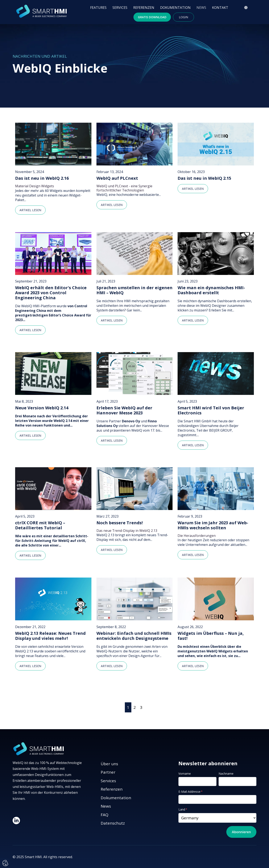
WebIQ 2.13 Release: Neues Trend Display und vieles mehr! (50, 636)
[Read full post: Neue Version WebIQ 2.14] (53, 373)
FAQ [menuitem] (105, 815)
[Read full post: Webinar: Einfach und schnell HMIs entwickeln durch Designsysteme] (135, 599)
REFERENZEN (144, 8)
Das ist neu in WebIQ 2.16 (42, 178)
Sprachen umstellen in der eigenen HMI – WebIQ (134, 290)
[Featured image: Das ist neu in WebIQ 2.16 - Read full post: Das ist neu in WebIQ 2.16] (53, 144)
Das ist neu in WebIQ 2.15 (204, 178)
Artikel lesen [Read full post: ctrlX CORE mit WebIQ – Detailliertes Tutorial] (30, 555)
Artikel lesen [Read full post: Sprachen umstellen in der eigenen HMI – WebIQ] (112, 320)
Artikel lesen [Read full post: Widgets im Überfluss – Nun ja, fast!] (193, 666)
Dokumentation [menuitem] (116, 798)
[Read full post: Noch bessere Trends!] (135, 489)
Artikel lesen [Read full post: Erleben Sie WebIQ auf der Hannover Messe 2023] (112, 441)
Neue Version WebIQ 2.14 (42, 408)
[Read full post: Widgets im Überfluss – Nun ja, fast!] (216, 599)
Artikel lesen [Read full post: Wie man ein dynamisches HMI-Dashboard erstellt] (193, 320)
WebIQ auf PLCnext (117, 178)
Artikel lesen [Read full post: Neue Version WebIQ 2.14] (30, 435)
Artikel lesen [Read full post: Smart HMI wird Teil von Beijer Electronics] (193, 445)
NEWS (201, 8)
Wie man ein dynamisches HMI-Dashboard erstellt (211, 290)
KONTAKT (220, 8)
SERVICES (120, 8)
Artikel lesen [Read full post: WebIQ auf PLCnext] (112, 205)
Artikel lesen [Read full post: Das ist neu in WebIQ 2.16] (30, 210)
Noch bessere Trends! (120, 523)
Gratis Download (152, 17)
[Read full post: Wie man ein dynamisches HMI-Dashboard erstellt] (216, 254)
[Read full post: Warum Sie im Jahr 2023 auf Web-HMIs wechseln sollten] (216, 489)
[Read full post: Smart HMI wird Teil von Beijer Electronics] (216, 373)
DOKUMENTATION (175, 8)
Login (183, 17)
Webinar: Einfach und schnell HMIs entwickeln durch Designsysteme (134, 636)
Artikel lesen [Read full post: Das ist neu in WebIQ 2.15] (193, 189)
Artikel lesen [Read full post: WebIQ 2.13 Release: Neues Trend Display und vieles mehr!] (30, 666)
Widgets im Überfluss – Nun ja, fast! (211, 636)
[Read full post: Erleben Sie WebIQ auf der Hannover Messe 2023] (135, 373)
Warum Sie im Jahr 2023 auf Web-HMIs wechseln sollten (213, 525)
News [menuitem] (106, 806)
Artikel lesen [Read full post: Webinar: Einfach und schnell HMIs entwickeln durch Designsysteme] (112, 666)
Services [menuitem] (108, 781)
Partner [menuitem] (108, 772)
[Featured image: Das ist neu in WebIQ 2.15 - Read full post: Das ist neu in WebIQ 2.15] (216, 144)
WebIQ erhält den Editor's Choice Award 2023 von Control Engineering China (51, 293)
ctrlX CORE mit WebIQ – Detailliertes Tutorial (40, 525)
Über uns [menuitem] (109, 764)
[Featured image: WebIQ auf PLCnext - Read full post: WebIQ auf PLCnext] (135, 144)
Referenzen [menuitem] (112, 789)
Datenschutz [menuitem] (113, 823)
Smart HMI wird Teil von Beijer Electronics (211, 410)
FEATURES (98, 8)
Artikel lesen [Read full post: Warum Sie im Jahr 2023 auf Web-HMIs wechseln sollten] (193, 555)
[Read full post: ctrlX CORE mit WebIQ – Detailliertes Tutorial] (53, 489)
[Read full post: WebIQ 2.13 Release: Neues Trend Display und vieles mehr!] (53, 599)
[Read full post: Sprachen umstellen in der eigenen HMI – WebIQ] (135, 254)
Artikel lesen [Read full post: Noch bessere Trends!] (112, 550)
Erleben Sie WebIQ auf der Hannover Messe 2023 (124, 410)
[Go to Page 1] (128, 707)
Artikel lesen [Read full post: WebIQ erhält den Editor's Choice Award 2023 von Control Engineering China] (30, 330)
